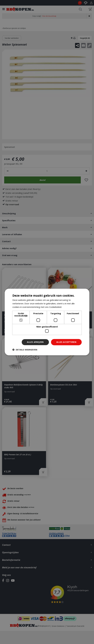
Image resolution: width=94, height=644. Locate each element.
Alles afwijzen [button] (35, 342)
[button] (25, 350)
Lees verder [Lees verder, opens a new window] (68, 307)
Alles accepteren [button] (66, 342)
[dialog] (47, 322)
